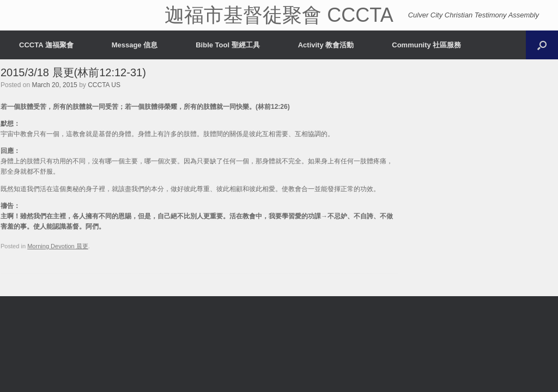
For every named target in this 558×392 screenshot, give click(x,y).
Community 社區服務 (426, 45)
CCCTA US (104, 85)
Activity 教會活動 (326, 45)
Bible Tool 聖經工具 (228, 45)
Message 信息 (135, 45)
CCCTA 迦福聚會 (46, 45)
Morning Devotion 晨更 (58, 246)
